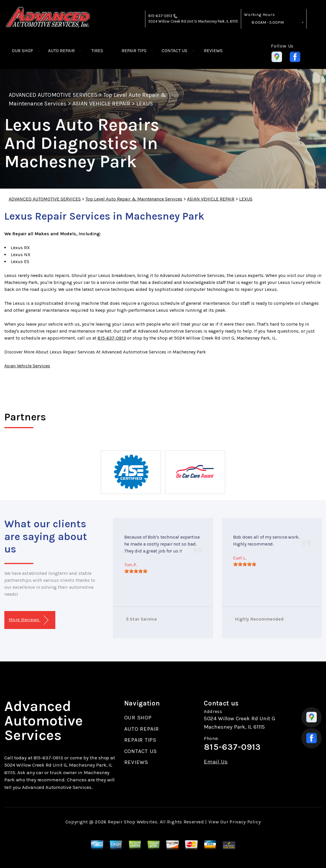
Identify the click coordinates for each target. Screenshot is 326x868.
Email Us (216, 762)
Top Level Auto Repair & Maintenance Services (134, 199)
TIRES (97, 51)
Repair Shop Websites (132, 822)
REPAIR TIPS (134, 51)
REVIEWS (213, 51)
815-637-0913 (160, 16)
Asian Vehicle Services (27, 366)
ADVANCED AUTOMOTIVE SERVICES (53, 95)
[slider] (136, 571)
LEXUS (145, 104)
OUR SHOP (22, 51)
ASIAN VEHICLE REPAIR (101, 104)
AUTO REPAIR (61, 51)
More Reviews (29, 620)
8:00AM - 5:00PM (268, 22)
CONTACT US (174, 51)
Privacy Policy (245, 822)
